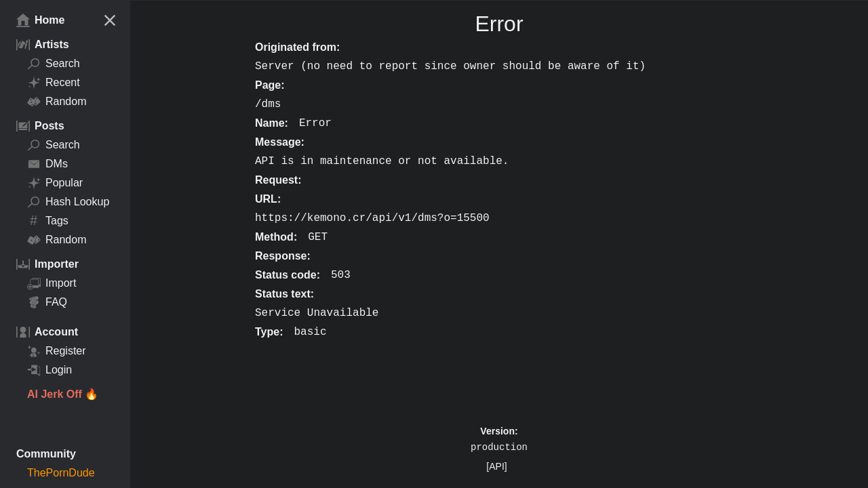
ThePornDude (61, 473)
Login (50, 370)
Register (57, 351)
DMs (47, 164)
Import (52, 283)
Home (40, 20)
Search (54, 64)
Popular (55, 183)
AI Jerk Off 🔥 (63, 394)
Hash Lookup (68, 202)
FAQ (47, 302)
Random (57, 102)
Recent (54, 83)
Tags (48, 221)
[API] (496, 466)
